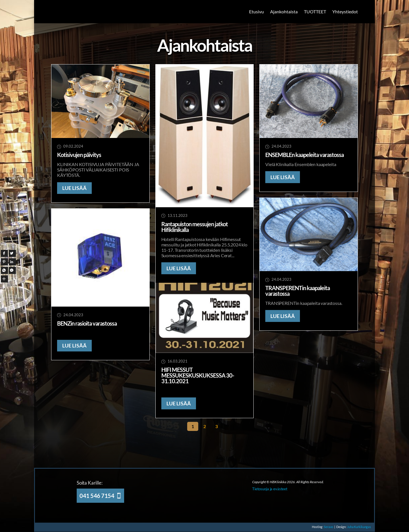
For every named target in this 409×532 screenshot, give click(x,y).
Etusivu (256, 11)
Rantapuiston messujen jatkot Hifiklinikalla (195, 227)
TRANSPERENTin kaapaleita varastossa (298, 291)
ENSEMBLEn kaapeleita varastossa (304, 155)
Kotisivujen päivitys (79, 155)
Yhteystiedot (345, 11)
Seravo (326, 527)
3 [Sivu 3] (217, 426)
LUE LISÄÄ (74, 188)
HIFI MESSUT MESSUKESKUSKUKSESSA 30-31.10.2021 (198, 375)
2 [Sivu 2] (205, 426)
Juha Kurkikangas (358, 527)
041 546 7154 (97, 496)
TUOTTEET (315, 11)
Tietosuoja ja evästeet (270, 489)
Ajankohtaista (284, 11)
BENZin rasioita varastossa (87, 323)
